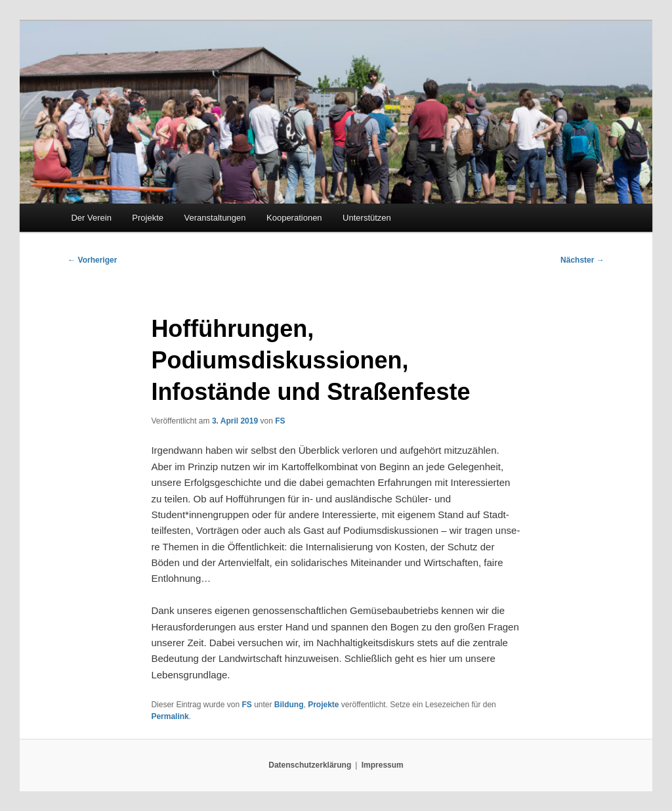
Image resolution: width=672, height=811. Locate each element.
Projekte (148, 218)
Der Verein (91, 218)
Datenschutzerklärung (310, 765)
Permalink (170, 716)
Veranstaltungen (215, 218)
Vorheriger (92, 260)
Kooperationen (294, 218)
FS (280, 421)
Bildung (289, 705)
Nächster (582, 260)
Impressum (383, 765)
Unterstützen (367, 218)
